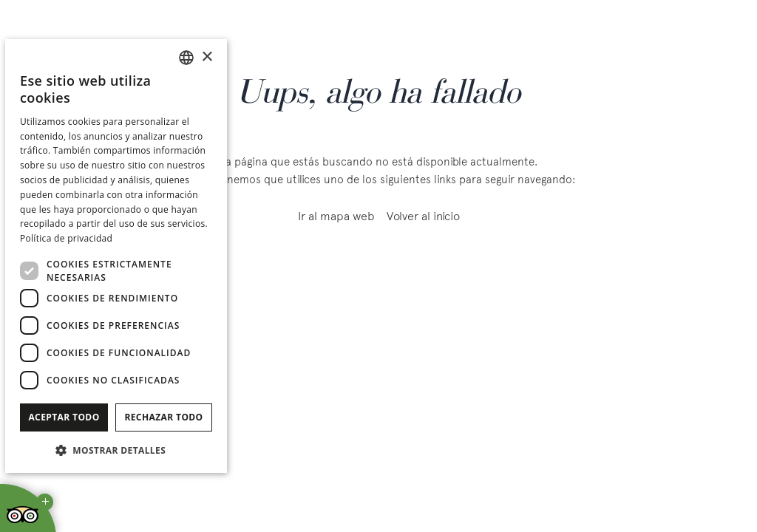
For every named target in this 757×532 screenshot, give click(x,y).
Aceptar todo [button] (64, 417)
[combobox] (186, 58)
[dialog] (116, 256)
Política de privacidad (66, 238)
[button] (116, 450)
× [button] (207, 57)
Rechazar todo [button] (163, 417)
